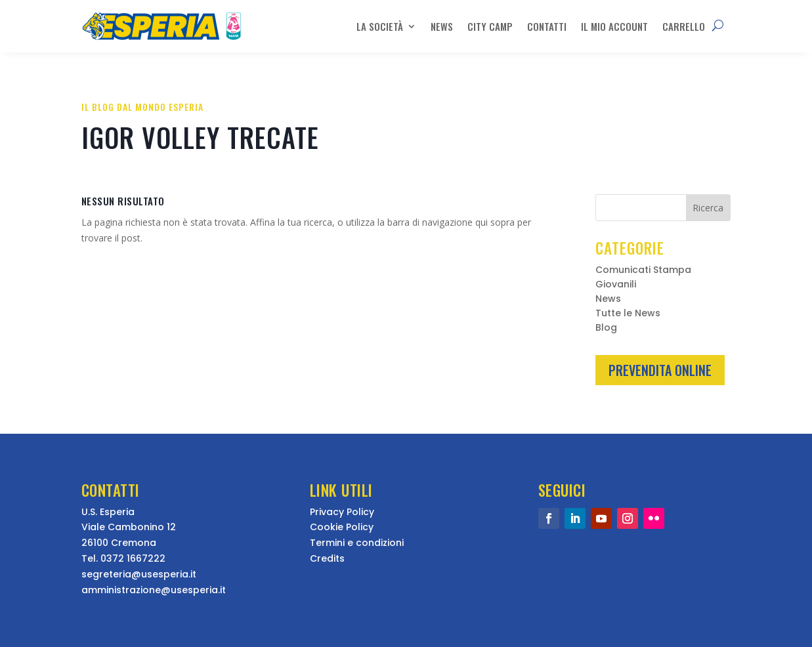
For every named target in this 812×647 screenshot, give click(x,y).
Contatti (547, 26)
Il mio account (614, 26)
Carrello (684, 26)
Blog (606, 328)
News (442, 26)
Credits (327, 558)
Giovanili (616, 285)
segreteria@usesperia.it (139, 574)
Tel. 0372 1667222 (123, 558)
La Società (380, 26)
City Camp (490, 26)
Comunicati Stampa (643, 271)
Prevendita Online (660, 370)
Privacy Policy (342, 512)
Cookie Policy (342, 527)
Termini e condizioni (357, 543)
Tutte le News (628, 314)
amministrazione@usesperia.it (154, 590)
